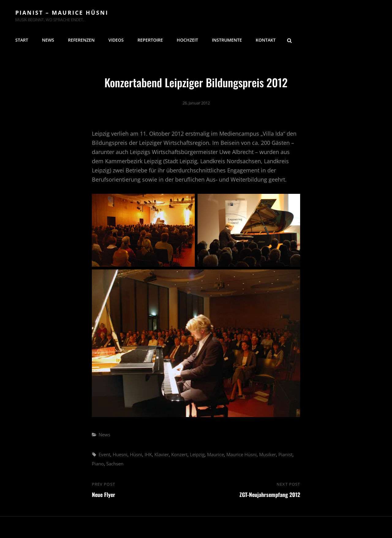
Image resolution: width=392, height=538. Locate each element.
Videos (116, 40)
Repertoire (150, 40)
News (48, 40)
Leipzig (197, 454)
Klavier (162, 454)
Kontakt (266, 40)
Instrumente (227, 40)
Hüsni (136, 454)
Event (104, 454)
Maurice (215, 454)
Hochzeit (187, 40)
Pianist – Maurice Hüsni (62, 13)
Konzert (179, 454)
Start (22, 40)
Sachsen (115, 464)
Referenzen (81, 40)
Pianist (285, 454)
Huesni (120, 454)
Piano (98, 464)
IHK (148, 454)
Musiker (268, 454)
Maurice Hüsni (241, 454)
